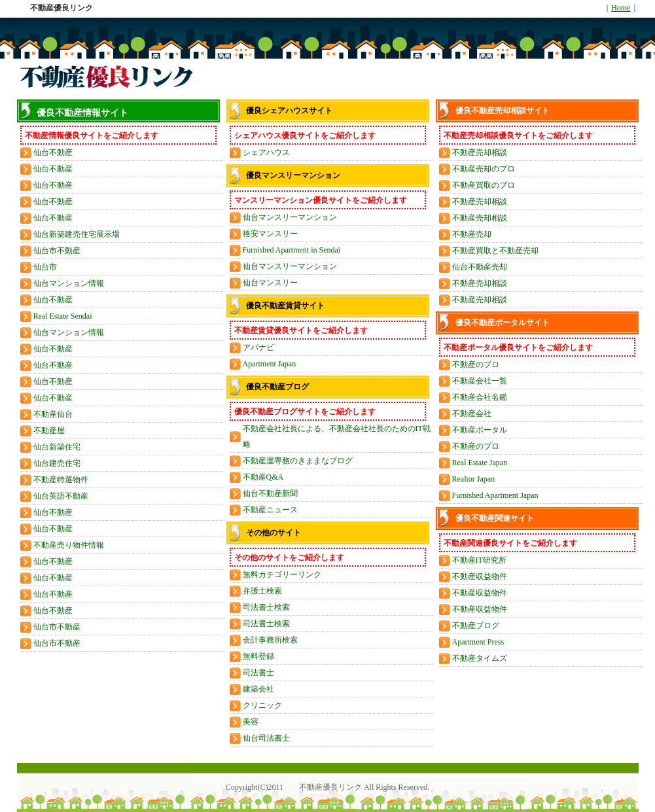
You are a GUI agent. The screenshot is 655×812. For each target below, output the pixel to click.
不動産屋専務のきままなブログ (298, 461)
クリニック (262, 705)
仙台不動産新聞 (270, 493)
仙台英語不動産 (61, 496)
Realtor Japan (474, 479)
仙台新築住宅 (57, 447)
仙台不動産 (53, 152)
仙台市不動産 (57, 251)
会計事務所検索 (270, 640)
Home (621, 8)
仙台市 (45, 267)
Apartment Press (478, 642)
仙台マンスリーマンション (290, 217)
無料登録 (258, 656)
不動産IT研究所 (479, 560)
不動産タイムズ (480, 658)
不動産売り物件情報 (69, 545)
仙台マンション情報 (69, 283)
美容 (251, 722)
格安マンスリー (270, 234)
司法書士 (258, 673)
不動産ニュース (270, 510)
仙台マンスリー (270, 283)
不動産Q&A (263, 477)
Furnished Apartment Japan (495, 495)
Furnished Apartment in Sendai (292, 250)
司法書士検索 (266, 607)
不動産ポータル (480, 430)
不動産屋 (49, 431)
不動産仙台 (53, 414)
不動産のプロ (476, 364)
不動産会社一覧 (480, 381)
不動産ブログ (476, 626)
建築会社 (258, 689)
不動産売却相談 (480, 152)
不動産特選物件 (61, 480)
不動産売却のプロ (484, 169)
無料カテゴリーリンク (282, 574)
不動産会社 (472, 414)
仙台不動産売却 (480, 267)
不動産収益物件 (480, 576)
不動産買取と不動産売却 (495, 251)
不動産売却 (472, 234)
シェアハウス (266, 152)
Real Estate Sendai (63, 316)
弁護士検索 (262, 591)
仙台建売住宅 (57, 463)
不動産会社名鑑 (480, 397)
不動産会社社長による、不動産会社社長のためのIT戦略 (337, 436)
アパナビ (258, 347)
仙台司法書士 (266, 738)
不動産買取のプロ (484, 185)
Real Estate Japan (480, 463)
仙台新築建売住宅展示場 (77, 234)
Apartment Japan (270, 364)
